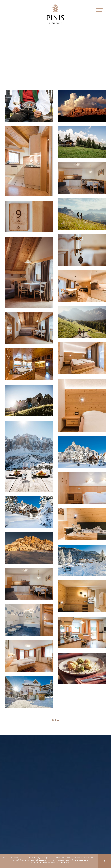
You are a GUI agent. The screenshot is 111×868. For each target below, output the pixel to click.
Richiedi (55, 720)
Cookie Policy (63, 862)
